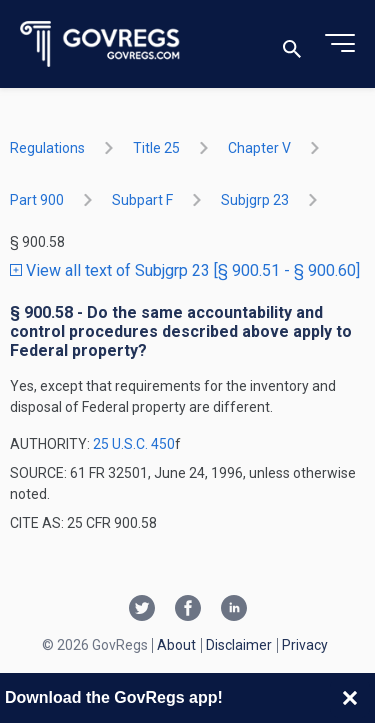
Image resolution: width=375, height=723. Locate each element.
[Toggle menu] (340, 44)
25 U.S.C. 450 (134, 444)
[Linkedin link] (234, 610)
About (176, 645)
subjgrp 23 (255, 200)
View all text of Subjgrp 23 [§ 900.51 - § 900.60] (185, 270)
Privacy (305, 645)
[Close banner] (350, 698)
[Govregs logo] (100, 44)
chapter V (259, 148)
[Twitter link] (142, 610)
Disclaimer (239, 645)
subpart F (142, 200)
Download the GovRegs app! (114, 697)
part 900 (37, 200)
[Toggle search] (292, 44)
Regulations (47, 148)
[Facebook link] (188, 610)
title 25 (156, 148)
